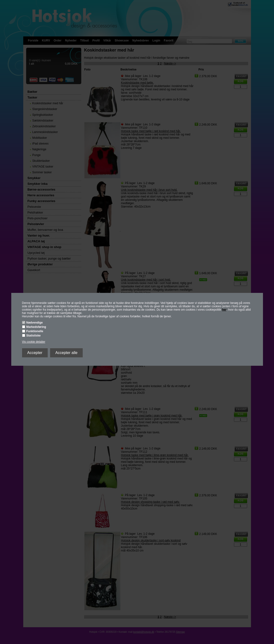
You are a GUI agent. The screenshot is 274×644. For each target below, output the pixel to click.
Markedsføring (36, 327)
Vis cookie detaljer (34, 342)
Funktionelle (35, 331)
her (224, 310)
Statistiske (34, 336)
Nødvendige (35, 323)
